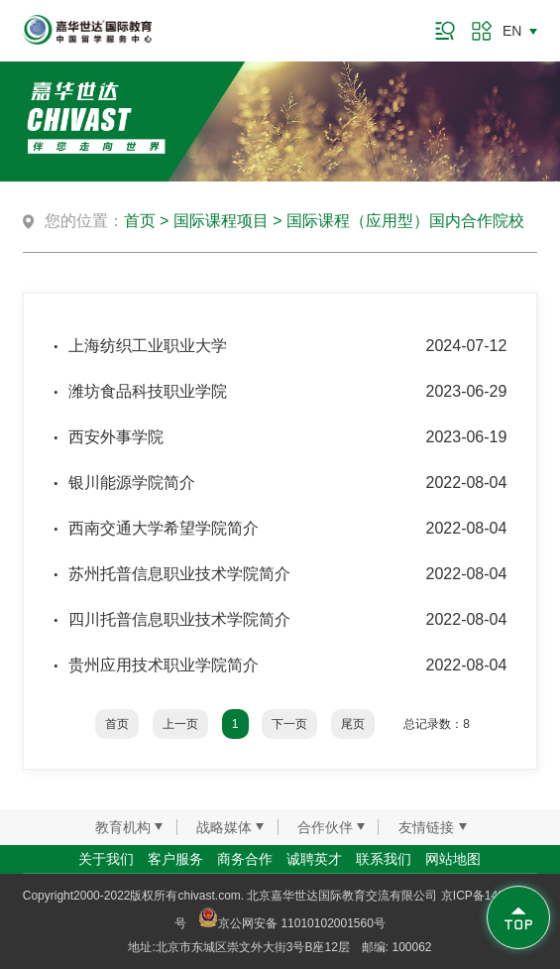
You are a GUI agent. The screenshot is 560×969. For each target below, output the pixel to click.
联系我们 (384, 859)
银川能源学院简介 (132, 483)
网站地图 (453, 859)
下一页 (289, 724)
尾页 (353, 724)
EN (512, 31)
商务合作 (245, 859)
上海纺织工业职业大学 (148, 346)
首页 (140, 221)
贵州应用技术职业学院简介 (164, 665)
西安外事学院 (116, 437)
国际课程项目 (221, 221)
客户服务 (175, 859)
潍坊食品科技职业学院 (148, 391)
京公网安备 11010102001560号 (292, 923)
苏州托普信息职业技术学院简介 (179, 574)
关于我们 (106, 859)
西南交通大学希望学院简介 (164, 528)
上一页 (180, 724)
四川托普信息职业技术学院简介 (179, 619)
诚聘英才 (314, 859)
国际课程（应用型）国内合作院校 (405, 221)
